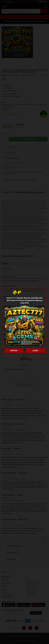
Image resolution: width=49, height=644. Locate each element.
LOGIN (35, 351)
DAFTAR (14, 351)
